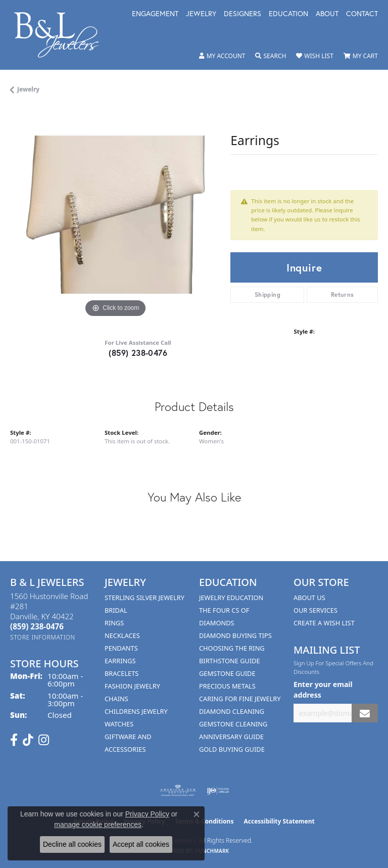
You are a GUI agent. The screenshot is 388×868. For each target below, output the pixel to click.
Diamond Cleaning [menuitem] (232, 711)
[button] (222, 56)
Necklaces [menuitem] (122, 635)
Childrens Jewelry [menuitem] (136, 711)
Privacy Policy (147, 814)
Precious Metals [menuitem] (227, 686)
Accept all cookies (141, 844)
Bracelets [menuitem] (122, 673)
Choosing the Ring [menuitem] (232, 648)
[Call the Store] (37, 626)
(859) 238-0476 (138, 353)
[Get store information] (43, 637)
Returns (343, 294)
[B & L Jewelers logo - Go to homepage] (62, 35)
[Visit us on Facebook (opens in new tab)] (14, 740)
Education (288, 14)
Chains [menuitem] (116, 699)
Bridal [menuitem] (116, 610)
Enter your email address (323, 690)
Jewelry (201, 14)
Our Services (316, 610)
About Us (309, 598)
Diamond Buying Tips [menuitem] (235, 635)
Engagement (155, 14)
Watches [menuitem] (119, 724)
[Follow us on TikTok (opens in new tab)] (28, 740)
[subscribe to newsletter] (365, 713)
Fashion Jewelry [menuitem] (132, 686)
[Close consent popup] (197, 814)
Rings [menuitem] (114, 623)
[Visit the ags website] (178, 791)
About (327, 14)
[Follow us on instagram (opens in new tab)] (44, 740)
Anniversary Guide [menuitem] (231, 737)
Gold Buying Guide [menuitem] (232, 749)
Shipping (268, 294)
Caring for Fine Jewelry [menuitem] (240, 699)
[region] (115, 215)
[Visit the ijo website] (218, 791)
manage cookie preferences (98, 825)
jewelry (28, 89)
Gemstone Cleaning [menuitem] (233, 724)
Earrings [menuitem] (120, 661)
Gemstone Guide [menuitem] (227, 673)
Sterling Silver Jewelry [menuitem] (144, 598)
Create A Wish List (324, 623)
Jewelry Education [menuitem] (231, 598)
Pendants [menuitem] (121, 648)
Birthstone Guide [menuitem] (230, 661)
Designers (243, 14)
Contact (362, 14)
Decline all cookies (72, 844)
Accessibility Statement (279, 821)
